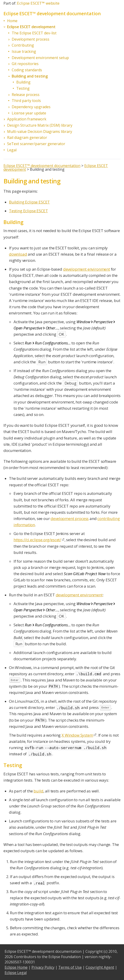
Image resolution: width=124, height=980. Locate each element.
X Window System (77, 735)
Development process (31, 39)
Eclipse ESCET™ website (38, 3)
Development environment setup (40, 58)
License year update (29, 113)
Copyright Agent (100, 967)
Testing (23, 88)
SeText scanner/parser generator (36, 144)
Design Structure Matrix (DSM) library (40, 125)
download (18, 254)
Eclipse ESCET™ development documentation (42, 166)
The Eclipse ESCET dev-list (34, 33)
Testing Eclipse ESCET (28, 211)
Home (12, 21)
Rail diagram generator (27, 137)
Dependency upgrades (31, 107)
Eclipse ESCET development (31, 27)
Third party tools (26, 101)
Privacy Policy (43, 967)
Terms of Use (70, 967)
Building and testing (30, 76)
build (38, 791)
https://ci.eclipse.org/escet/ (37, 540)
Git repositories (25, 64)
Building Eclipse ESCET (29, 202)
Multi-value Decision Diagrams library (40, 131)
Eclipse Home (16, 967)
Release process (26, 95)
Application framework (27, 119)
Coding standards (27, 70)
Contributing (23, 45)
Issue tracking (24, 51)
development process (70, 518)
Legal (12, 150)
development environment (87, 269)
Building (23, 82)
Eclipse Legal (16, 973)
